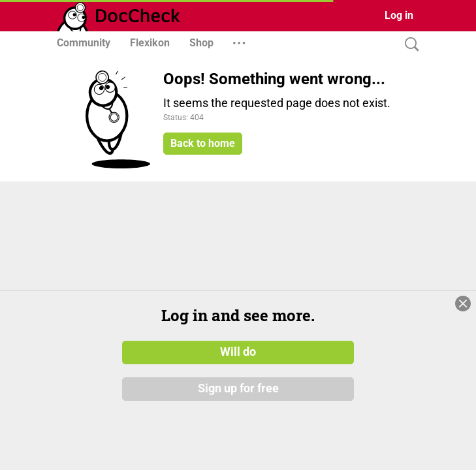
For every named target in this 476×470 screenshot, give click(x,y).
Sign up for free (238, 437)
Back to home (203, 143)
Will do (238, 401)
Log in (399, 15)
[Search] (409, 45)
